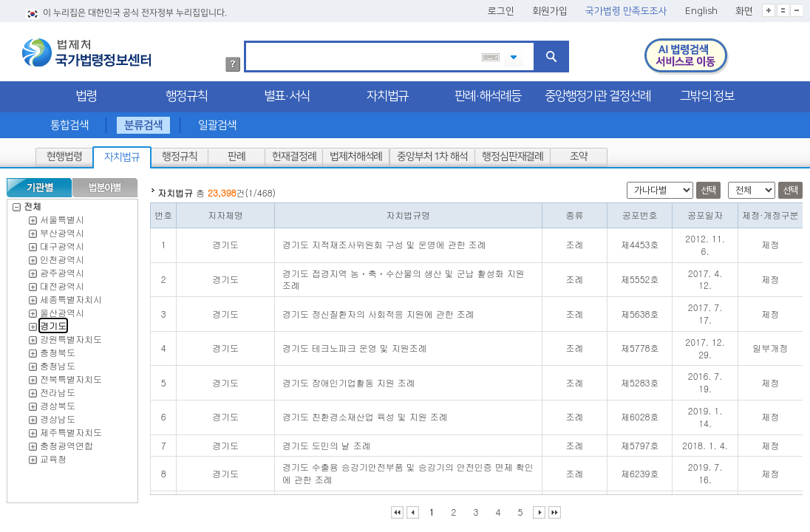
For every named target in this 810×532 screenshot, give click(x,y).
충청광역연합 (67, 441)
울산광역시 (62, 308)
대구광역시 (62, 242)
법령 (86, 92)
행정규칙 (186, 92)
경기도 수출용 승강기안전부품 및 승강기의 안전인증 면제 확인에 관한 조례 (408, 469)
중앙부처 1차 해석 (432, 153)
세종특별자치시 (71, 295)
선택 (708, 187)
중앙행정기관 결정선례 (598, 92)
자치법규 (387, 92)
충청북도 (58, 348)
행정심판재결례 (512, 153)
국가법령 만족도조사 (626, 7)
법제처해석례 (356, 153)
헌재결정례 (294, 153)
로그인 (501, 7)
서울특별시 (62, 215)
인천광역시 (62, 255)
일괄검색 (217, 122)
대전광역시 (62, 282)
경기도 (53, 322)
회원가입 (550, 7)
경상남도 (58, 415)
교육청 (53, 455)
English (701, 7)
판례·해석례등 (488, 92)
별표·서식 (287, 92)
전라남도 (58, 388)
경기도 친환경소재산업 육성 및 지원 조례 (365, 413)
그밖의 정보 (707, 92)
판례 (236, 153)
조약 (579, 153)
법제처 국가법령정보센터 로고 (86, 49)
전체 (27, 202)
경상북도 (58, 402)
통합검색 (69, 122)
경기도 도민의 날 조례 (327, 441)
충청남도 (58, 362)
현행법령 (64, 153)
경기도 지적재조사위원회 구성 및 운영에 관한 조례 (384, 241)
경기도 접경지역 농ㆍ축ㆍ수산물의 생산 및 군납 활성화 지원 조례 (404, 276)
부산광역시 (62, 229)
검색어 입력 (251, 40)
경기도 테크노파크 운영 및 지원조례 (355, 344)
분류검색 (143, 122)
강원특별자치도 (71, 335)
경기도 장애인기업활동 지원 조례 (349, 379)
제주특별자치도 (71, 428)
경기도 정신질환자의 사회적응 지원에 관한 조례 (378, 310)
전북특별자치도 (71, 375)
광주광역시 (62, 269)
